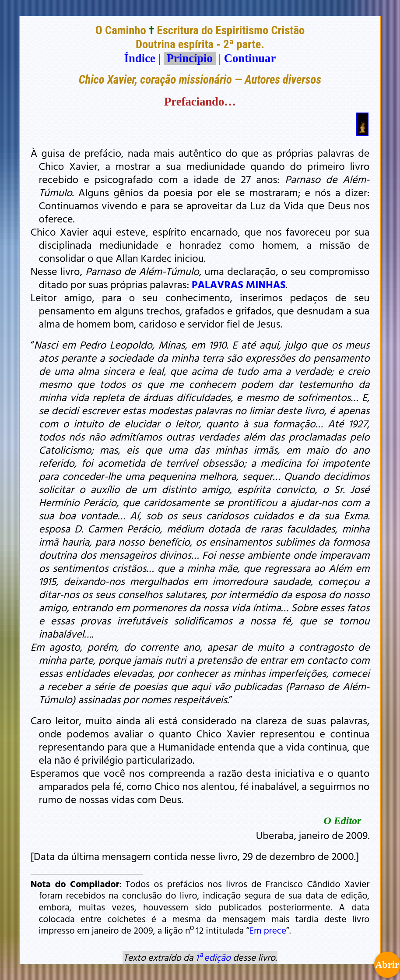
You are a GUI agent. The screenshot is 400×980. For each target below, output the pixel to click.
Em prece (268, 930)
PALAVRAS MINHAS (239, 284)
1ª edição (213, 957)
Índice (140, 58)
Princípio (189, 58)
